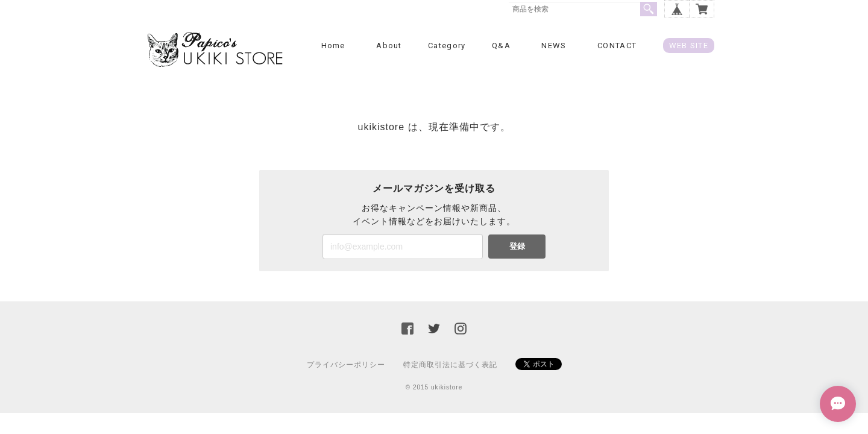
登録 (517, 246)
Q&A (501, 46)
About (389, 46)
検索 (649, 9)
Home (333, 46)
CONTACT (617, 46)
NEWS (554, 46)
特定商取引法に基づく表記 (450, 365)
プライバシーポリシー (346, 365)
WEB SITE (689, 46)
